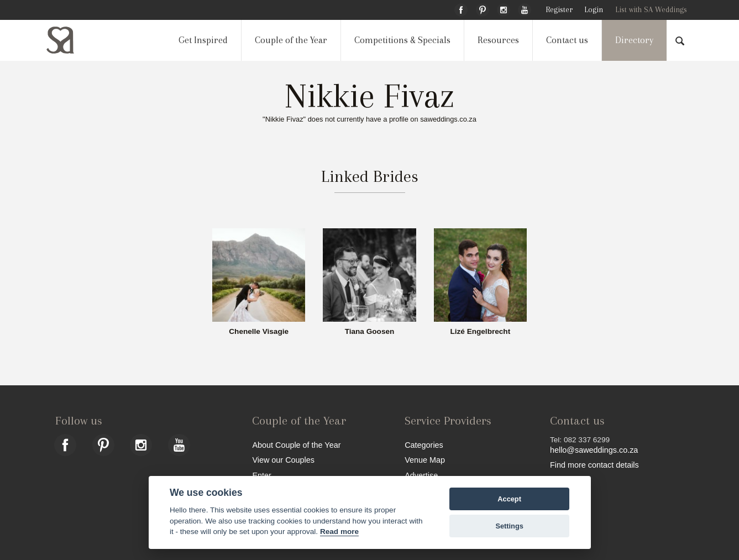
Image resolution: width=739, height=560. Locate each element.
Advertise (421, 475)
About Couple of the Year (296, 445)
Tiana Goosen (370, 332)
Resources (498, 40)
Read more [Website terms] (339, 532)
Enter (261, 475)
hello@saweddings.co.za (594, 450)
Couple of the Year (291, 40)
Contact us (567, 40)
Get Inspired (203, 40)
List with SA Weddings (651, 10)
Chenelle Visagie (259, 332)
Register (559, 10)
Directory (634, 40)
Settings (509, 526)
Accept (509, 499)
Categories (424, 445)
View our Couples (283, 460)
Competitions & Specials (402, 40)
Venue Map (425, 460)
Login (594, 10)
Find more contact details (594, 465)
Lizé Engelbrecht (480, 332)
